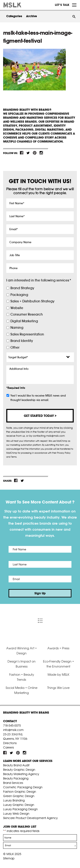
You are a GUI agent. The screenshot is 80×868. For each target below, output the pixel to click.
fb (22, 153)
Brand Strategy (22, 288)
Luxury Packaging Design (20, 809)
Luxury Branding (14, 800)
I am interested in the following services (39, 280)
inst (41, 153)
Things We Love (58, 688)
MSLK (19, 5)
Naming (17, 328)
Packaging (19, 295)
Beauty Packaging (16, 778)
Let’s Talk (62, 5)
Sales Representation (27, 334)
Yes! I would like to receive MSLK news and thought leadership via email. (38, 398)
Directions (10, 743)
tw (28, 153)
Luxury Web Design (16, 814)
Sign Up (40, 593)
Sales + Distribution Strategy (32, 301)
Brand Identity (22, 341)
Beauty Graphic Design (19, 770)
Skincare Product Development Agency (30, 818)
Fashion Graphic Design (20, 792)
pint (35, 153)
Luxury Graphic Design (19, 805)
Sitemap (9, 858)
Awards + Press (58, 648)
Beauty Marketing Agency (21, 774)
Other (15, 347)
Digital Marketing (24, 321)
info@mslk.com (13, 730)
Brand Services (13, 783)
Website (17, 308)
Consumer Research (27, 314)
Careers (9, 747)
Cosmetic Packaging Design (23, 787)
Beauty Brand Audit (16, 765)
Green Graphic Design (19, 796)
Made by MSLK (58, 675)
